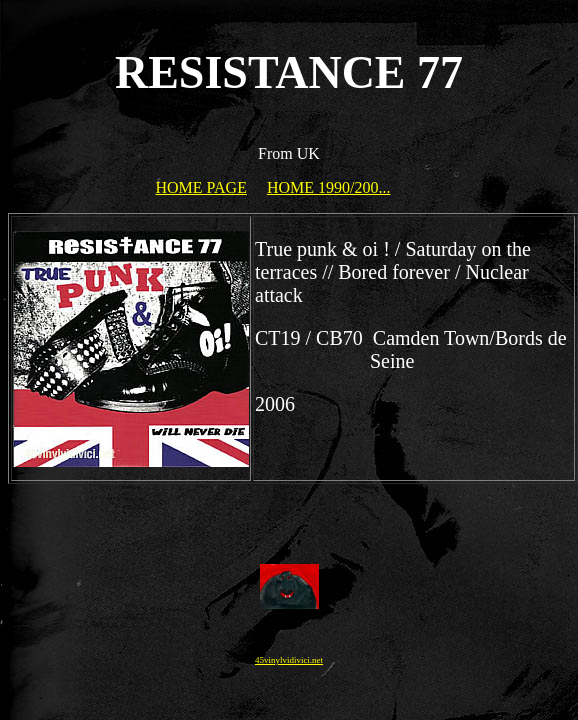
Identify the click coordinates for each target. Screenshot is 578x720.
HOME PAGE (201, 187)
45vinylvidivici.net (289, 660)
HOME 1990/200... (329, 187)
